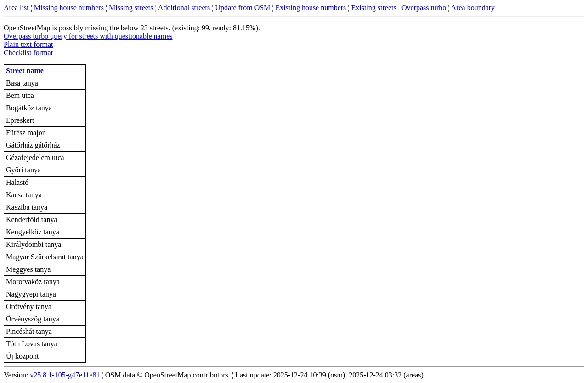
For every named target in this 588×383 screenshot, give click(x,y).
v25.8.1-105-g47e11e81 (65, 375)
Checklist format (28, 53)
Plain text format (28, 44)
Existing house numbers (311, 8)
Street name (25, 71)
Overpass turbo (424, 8)
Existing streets (374, 8)
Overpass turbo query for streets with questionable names (88, 36)
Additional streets (184, 8)
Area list (16, 8)
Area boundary (473, 8)
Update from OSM (243, 8)
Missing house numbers (69, 8)
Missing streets (131, 8)
